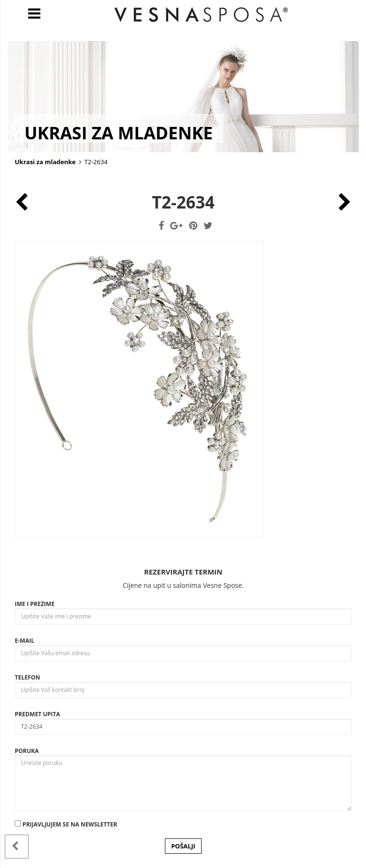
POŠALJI (183, 846)
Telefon (27, 677)
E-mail (25, 641)
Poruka (27, 751)
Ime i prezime (35, 604)
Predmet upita (37, 714)
